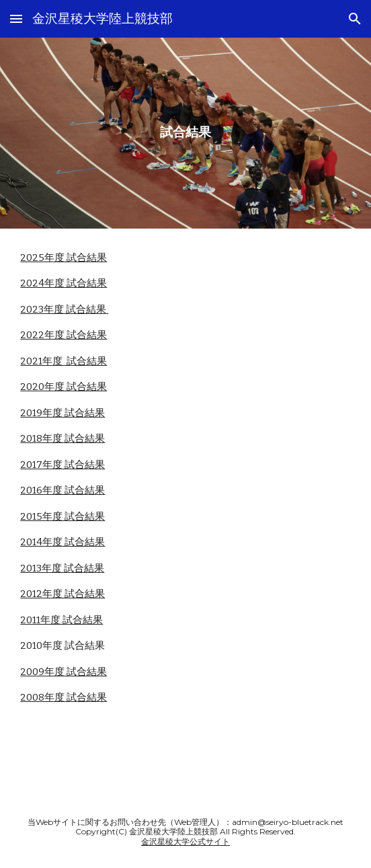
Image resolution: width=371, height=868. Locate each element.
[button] (16, 18)
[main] (185, 133)
